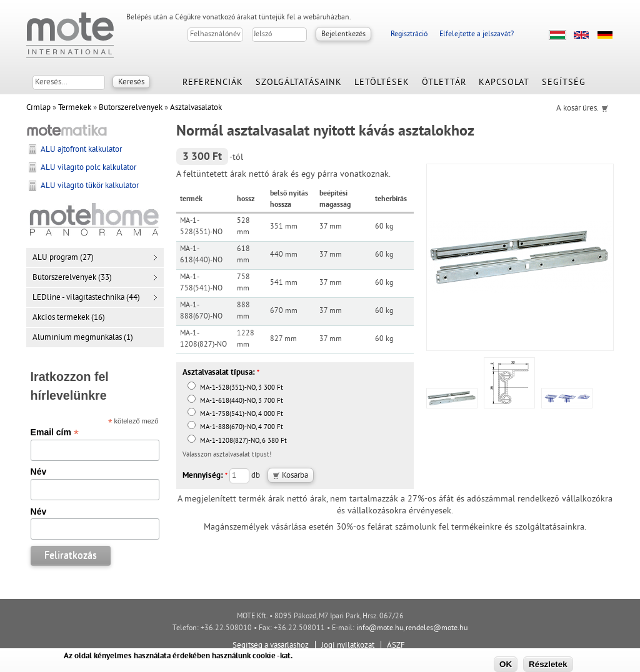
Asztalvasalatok (196, 108)
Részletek (548, 664)
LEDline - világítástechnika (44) (86, 298)
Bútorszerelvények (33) (72, 278)
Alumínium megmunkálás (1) (83, 338)
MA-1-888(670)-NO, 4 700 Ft (235, 427)
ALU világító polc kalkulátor (88, 168)
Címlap (38, 108)
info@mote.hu (380, 629)
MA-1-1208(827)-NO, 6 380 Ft (237, 441)
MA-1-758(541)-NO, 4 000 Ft (235, 414)
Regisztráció (409, 35)
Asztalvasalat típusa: (221, 373)
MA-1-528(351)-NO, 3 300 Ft (235, 388)
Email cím (55, 432)
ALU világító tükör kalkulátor (90, 186)
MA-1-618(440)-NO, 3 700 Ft (235, 401)
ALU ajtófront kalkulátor (81, 150)
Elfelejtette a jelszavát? (477, 35)
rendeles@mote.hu (437, 629)
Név (39, 472)
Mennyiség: (205, 476)
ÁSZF (396, 646)
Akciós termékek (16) (69, 318)
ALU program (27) (63, 258)
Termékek (75, 108)
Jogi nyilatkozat (348, 646)
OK (506, 664)
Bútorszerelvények (131, 108)
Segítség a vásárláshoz (271, 646)
